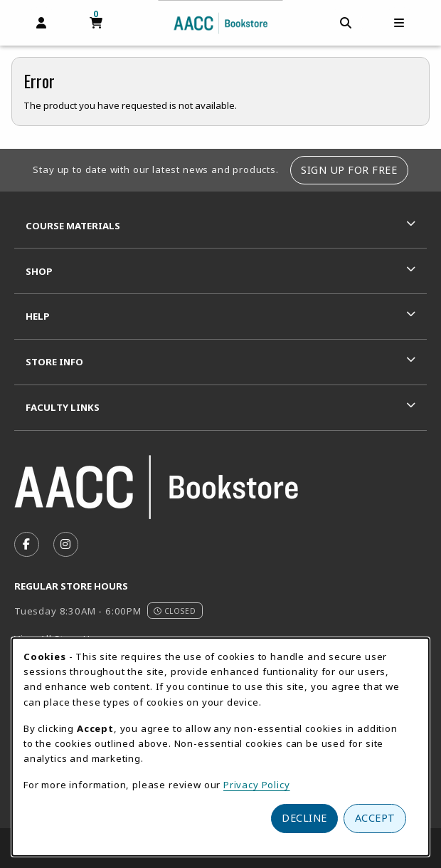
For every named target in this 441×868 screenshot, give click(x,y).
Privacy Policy (257, 785)
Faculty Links (63, 407)
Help (38, 316)
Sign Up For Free (349, 170)
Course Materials (73, 226)
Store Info (54, 362)
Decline (304, 818)
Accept (375, 818)
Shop (39, 271)
